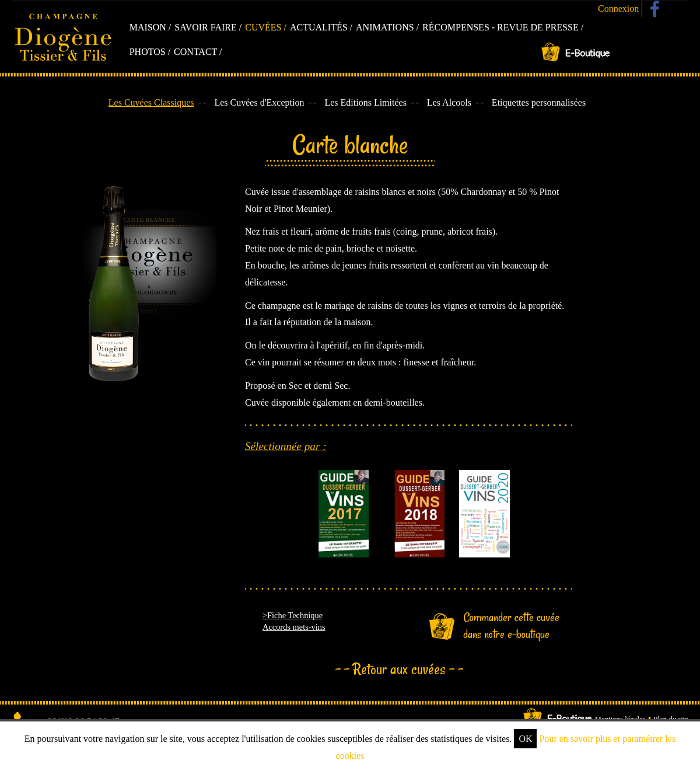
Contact (195, 52)
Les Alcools (449, 102)
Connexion (618, 8)
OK (525, 739)
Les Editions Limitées (365, 102)
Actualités (319, 27)
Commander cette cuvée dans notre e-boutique (511, 626)
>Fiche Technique (293, 615)
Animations (385, 27)
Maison (148, 27)
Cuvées (263, 27)
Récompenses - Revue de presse (501, 27)
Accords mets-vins (294, 627)
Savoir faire (206, 27)
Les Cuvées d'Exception (259, 102)
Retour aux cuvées (399, 669)
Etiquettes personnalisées (539, 102)
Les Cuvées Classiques (151, 102)
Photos (148, 52)
